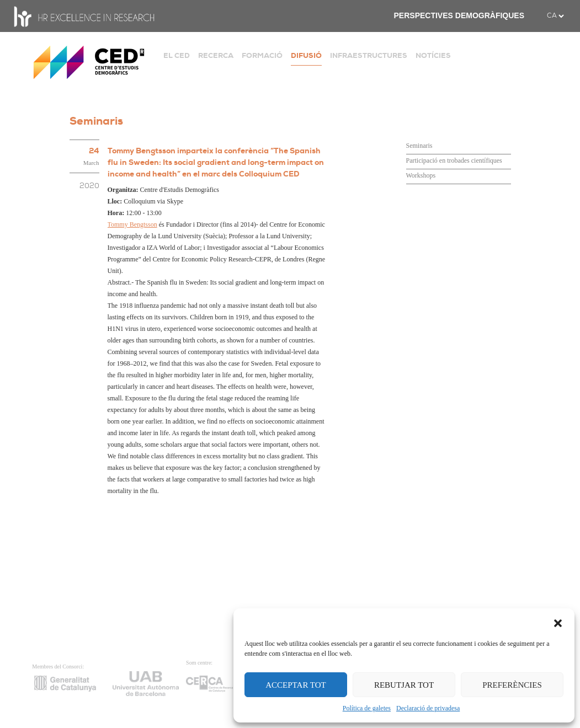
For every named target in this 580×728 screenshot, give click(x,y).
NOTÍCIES (433, 55)
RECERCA (216, 55)
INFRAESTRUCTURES (369, 55)
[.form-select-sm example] (555, 16)
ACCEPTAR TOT (296, 685)
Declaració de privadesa (428, 708)
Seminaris (419, 146)
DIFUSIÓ (306, 55)
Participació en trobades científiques (454, 160)
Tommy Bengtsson (132, 224)
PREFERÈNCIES (512, 685)
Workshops (421, 175)
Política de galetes (367, 708)
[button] (558, 622)
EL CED (177, 55)
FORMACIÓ (262, 55)
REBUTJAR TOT (404, 685)
